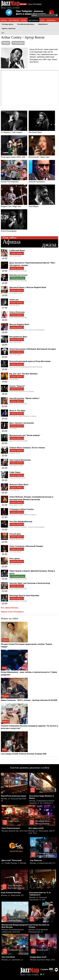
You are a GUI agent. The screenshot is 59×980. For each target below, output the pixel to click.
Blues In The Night (17, 411)
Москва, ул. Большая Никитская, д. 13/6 (38, 899)
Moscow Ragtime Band (19, 324)
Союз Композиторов (17, 478)
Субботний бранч (17, 250)
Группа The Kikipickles (14, 171)
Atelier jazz (14, 300)
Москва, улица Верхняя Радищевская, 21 (38, 931)
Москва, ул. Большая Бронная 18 (13, 800)
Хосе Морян (42, 196)
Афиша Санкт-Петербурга (12, 612)
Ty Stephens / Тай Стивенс (14, 122)
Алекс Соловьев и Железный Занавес (26, 546)
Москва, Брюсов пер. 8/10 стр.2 (15, 831)
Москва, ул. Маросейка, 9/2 (12, 895)
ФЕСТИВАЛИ (14, 20)
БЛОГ (42, 20)
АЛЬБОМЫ (51, 20)
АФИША (4, 20)
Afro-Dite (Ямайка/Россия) (21, 522)
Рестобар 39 (14, 490)
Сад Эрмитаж (36, 860)
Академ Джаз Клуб (17, 539)
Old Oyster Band (42, 122)
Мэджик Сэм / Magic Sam (14, 196)
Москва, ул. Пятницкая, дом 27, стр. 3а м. (42, 832)
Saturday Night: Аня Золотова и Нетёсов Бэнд (30, 583)
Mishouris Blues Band (19, 485)
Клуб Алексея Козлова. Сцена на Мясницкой (27, 330)
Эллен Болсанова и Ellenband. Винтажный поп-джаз (33, 349)
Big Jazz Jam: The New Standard (23, 374)
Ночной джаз (15, 534)
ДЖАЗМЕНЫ (33, 20)
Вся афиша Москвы (10, 608)
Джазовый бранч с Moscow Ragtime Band (28, 287)
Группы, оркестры (9, 28)
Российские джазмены (26, 24)
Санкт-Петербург (35, 4)
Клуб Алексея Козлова (18, 271)
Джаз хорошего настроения (22, 423)
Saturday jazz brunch (18, 275)
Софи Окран (15, 472)
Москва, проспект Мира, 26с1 (42, 960)
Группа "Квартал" (17, 386)
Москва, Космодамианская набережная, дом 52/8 (13, 931)
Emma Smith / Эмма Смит (42, 147)
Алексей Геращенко (42, 171)
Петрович (13, 428)
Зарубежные (43, 24)
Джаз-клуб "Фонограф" (12, 860)
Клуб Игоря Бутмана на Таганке (22, 391)
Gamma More (15, 305)
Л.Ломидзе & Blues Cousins (22, 509)
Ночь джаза (15, 559)
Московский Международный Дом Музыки (26, 367)
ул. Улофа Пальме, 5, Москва (14, 863)
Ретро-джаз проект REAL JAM (14, 147)
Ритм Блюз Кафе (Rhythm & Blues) (23, 416)
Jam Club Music (15, 256)
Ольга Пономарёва (14, 221)
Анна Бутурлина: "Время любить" (25, 398)
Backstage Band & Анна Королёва (24, 596)
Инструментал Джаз (18, 337)
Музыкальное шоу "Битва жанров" (25, 435)
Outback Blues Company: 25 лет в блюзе (27, 448)
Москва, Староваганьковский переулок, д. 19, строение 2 (42, 802)
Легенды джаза (8, 24)
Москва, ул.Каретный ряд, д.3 (42, 863)
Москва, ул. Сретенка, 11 (12, 960)
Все (3, 33)
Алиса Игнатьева (17, 312)
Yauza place (14, 379)
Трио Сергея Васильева (20, 460)
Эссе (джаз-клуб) (16, 293)
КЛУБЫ (24, 20)
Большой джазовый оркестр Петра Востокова (30, 361)
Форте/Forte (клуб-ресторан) (13, 796)
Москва (23, 4)
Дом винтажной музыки (19, 441)
